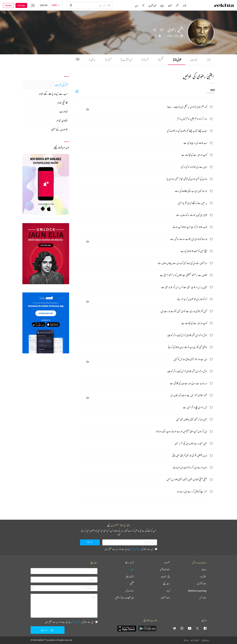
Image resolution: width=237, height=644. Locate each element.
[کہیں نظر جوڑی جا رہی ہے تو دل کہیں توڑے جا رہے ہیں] (141, 312)
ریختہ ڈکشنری (202, 584)
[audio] (88, 110)
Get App (21, 5)
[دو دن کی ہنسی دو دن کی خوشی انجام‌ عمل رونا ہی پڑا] (141, 179)
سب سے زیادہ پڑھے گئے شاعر (53, 94)
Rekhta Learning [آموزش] (197, 591)
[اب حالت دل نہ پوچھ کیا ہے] (141, 143)
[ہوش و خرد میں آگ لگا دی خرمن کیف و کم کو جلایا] (141, 336)
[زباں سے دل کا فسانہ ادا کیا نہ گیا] (141, 167)
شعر (145, 60)
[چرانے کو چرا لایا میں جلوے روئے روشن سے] (141, 239)
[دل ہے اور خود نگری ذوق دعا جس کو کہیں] (141, 360)
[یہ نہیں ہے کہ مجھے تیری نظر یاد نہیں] (141, 203)
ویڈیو (162, 5)
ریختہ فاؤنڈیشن (165, 569)
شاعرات (64, 111)
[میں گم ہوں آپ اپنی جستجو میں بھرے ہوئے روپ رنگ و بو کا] (141, 432)
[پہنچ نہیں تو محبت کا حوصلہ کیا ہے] (141, 251)
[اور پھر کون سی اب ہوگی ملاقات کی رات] (141, 191)
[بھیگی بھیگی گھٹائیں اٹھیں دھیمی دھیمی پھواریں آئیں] (141, 480)
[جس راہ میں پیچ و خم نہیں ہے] (141, 408)
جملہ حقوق (186, 640)
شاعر (184, 5)
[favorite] (211, 108)
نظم (161, 60)
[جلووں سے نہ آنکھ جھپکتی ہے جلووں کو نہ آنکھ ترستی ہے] (141, 275)
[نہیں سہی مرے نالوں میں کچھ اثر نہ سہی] (141, 444)
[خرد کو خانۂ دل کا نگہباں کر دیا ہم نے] (141, 300)
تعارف (194, 60)
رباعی (92, 60)
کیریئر (168, 591)
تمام (209, 60)
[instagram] (182, 628)
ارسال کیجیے (48, 630)
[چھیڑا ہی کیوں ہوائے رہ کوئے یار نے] (141, 215)
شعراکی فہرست (61, 85)
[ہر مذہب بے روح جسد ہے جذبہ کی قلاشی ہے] (141, 384)
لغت (170, 5)
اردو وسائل (130, 591)
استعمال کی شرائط (195, 640)
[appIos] (127, 629)
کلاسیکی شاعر (62, 103)
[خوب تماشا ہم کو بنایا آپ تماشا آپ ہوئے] (141, 227)
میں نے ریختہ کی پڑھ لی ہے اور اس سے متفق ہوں (131, 549)
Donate (8, 5)
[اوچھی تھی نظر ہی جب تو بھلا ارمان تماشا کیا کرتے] (141, 348)
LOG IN (44, 5)
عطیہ (132, 569)
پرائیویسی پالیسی (136, 549)
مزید (137, 5)
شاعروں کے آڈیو (59, 129)
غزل (177, 60)
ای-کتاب (126, 60)
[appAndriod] (147, 629)
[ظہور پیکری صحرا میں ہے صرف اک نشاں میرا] (141, 396)
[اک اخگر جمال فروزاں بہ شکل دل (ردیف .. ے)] (141, 107)
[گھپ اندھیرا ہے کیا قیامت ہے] (141, 155)
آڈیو (108, 60)
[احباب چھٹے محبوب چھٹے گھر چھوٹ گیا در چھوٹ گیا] (141, 131)
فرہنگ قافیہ (130, 577)
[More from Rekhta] (33, 5)
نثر (143, 5)
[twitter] (197, 628)
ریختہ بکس (203, 598)
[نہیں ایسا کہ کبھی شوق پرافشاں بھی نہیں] (141, 420)
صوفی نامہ (203, 577)
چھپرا (156, 36)
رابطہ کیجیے (166, 584)
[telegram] (174, 628)
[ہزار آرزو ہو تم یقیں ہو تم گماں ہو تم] (141, 119)
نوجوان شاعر (62, 120)
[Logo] (224, 6)
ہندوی (204, 569)
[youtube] (190, 628)
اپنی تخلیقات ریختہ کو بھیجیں (124, 598)
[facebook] (205, 628)
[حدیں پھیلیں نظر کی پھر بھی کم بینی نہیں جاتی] (141, 456)
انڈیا (152, 36)
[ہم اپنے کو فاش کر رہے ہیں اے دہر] (141, 492)
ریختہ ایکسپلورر (165, 598)
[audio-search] (71, 5)
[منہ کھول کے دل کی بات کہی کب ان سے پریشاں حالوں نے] (141, 263)
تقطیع (132, 584)
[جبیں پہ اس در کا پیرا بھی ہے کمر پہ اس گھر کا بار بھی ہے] (141, 288)
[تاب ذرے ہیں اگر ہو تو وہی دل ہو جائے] (141, 468)
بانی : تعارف (165, 577)
